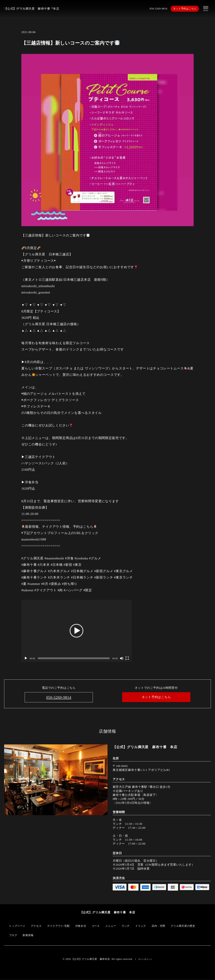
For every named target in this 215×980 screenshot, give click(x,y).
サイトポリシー (145, 960)
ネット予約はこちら (185, 9)
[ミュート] (122, 658)
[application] (76, 631)
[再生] (26, 658)
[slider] (74, 658)
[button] (76, 631)
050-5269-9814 (157, 9)
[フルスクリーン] (127, 658)
